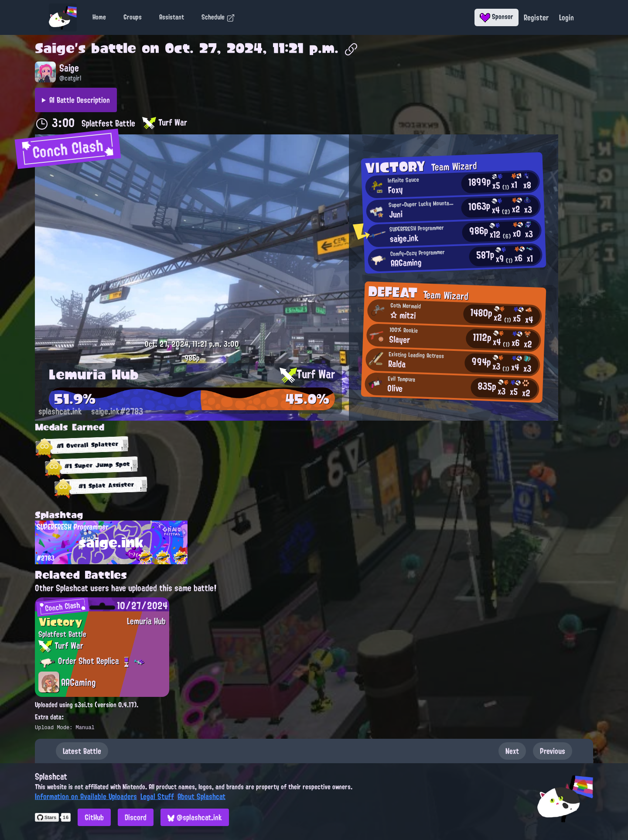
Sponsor (497, 17)
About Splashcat (201, 796)
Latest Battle (82, 751)
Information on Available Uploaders (86, 796)
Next (512, 751)
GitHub (94, 817)
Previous (553, 751)
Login (567, 17)
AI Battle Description (80, 100)
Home (99, 17)
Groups (133, 17)
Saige (55, 48)
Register (536, 17)
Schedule (218, 17)
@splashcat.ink (195, 817)
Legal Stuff (157, 796)
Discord (136, 817)
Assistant (172, 17)
